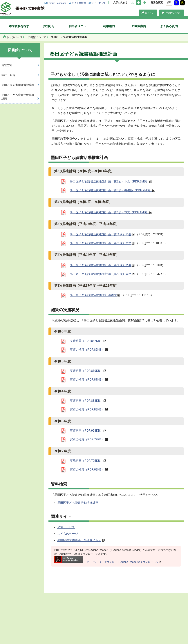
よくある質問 (169, 26)
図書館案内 (139, 26)
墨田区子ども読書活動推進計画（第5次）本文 (109, 181)
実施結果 (86, 461)
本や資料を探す (19, 26)
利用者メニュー (79, 26)
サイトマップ (98, 3)
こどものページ (68, 534)
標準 (169, 2)
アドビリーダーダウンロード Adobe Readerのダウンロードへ (106, 562)
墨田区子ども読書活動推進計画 (78, 503)
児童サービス (66, 527)
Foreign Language (57, 3)
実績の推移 (87, 350)
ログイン (148, 13)
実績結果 (86, 341)
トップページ (14, 37)
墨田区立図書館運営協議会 (18, 85)
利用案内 (109, 26)
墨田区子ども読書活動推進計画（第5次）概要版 (111, 190)
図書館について (37, 37)
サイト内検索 (79, 3)
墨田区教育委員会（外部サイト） (79, 540)
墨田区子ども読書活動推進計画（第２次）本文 (101, 274)
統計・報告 (8, 75)
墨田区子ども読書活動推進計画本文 (93, 295)
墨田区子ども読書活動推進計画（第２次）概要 (101, 265)
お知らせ (49, 26)
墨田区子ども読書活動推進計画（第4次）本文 (109, 212)
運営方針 (7, 65)
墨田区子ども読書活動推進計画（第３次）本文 (101, 243)
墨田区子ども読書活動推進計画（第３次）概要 (101, 234)
